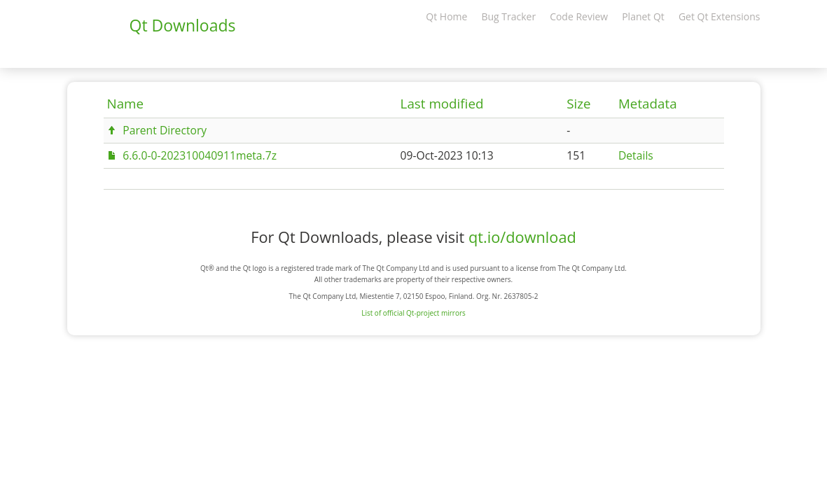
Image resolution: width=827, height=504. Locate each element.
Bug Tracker (508, 16)
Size (578, 104)
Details (636, 155)
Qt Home (446, 16)
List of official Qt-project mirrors (413, 313)
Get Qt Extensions (720, 16)
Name (126, 104)
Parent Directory (165, 130)
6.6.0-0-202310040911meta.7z (200, 155)
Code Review (579, 16)
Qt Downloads (183, 25)
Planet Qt (643, 16)
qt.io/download (522, 237)
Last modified (442, 104)
